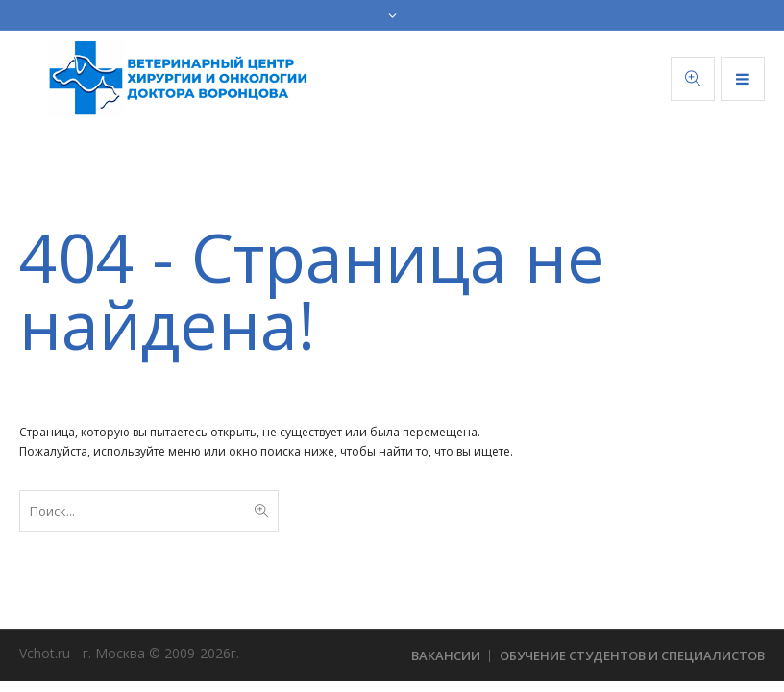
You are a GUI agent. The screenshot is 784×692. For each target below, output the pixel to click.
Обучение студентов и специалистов (632, 655)
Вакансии (446, 655)
